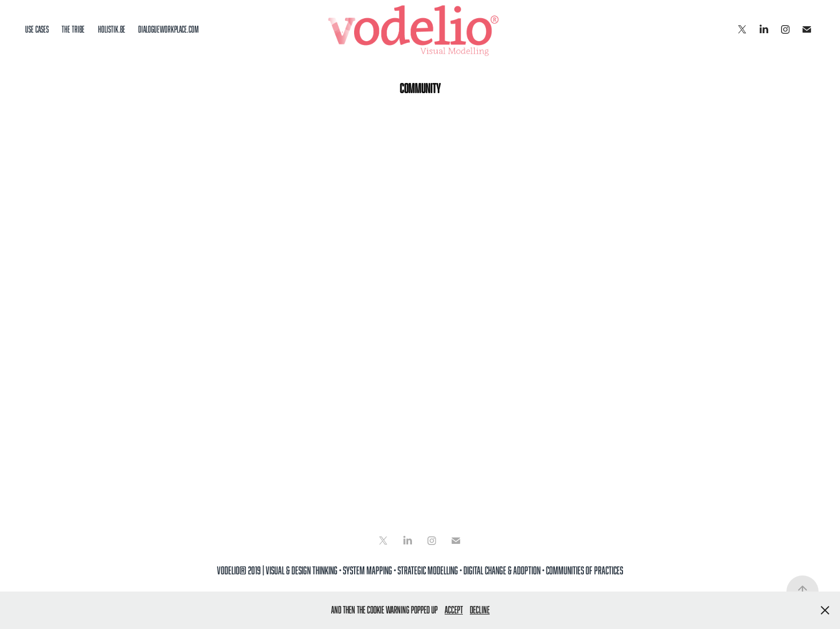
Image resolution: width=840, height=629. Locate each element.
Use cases (37, 29)
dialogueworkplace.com (168, 29)
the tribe (73, 29)
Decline (480, 610)
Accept (454, 610)
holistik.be (112, 29)
